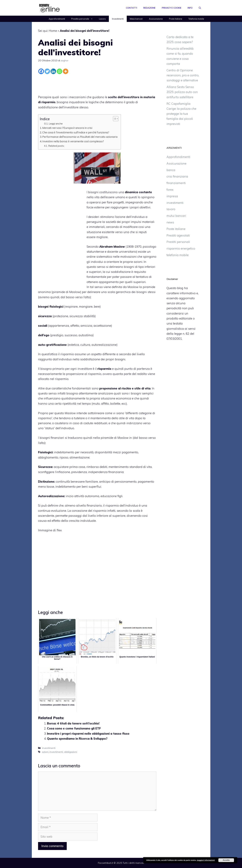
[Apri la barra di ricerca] (200, 8)
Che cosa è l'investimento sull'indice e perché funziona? (76, 132)
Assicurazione (156, 19)
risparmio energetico (181, 248)
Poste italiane (176, 19)
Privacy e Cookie (172, 8)
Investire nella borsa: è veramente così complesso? (73, 141)
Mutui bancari (136, 19)
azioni (45, 752)
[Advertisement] (97, 84)
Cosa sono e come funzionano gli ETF (74, 728)
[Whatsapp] (59, 71)
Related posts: (56, 146)
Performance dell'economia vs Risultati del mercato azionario (80, 137)
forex (170, 190)
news (170, 222)
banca (171, 170)
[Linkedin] (53, 71)
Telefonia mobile (196, 19)
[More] (66, 71)
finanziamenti (176, 183)
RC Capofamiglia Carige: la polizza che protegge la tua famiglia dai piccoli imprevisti (181, 114)
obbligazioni (71, 752)
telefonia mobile (178, 255)
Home (53, 31)
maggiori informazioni (206, 860)
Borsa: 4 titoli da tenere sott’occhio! (73, 723)
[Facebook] (41, 71)
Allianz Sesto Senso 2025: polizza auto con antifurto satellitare (182, 92)
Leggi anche (56, 124)
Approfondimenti (57, 19)
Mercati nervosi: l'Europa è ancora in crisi (67, 128)
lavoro (171, 209)
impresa (172, 196)
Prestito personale (84, 19)
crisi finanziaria (177, 176)
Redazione (149, 8)
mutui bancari (176, 216)
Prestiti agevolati (178, 235)
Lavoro (102, 19)
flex (59, 530)
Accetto (226, 860)
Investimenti (118, 19)
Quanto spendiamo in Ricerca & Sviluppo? (77, 739)
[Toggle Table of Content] (114, 119)
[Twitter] (47, 71)
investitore (85, 369)
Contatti (131, 8)
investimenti (49, 748)
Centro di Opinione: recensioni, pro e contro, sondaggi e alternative (183, 75)
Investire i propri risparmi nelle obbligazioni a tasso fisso (88, 734)
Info (190, 8)
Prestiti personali (178, 242)
